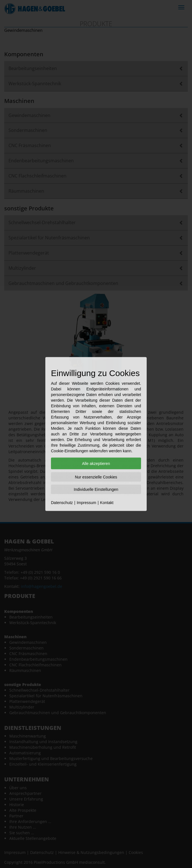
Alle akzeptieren (96, 464)
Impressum (86, 503)
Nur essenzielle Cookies (96, 477)
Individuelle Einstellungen (96, 489)
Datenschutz (62, 503)
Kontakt (107, 503)
